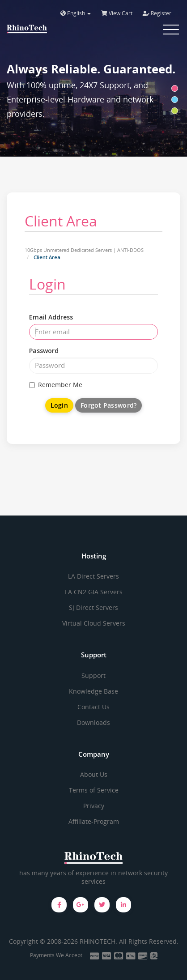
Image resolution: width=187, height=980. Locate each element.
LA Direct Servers (93, 576)
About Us (94, 774)
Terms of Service (94, 790)
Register (157, 13)
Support (93, 675)
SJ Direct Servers (93, 607)
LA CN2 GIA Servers (94, 592)
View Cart (117, 13)
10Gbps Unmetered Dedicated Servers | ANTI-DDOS (84, 250)
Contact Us (93, 707)
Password (44, 351)
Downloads (93, 722)
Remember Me (56, 385)
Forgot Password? (108, 405)
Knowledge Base (93, 691)
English (76, 13)
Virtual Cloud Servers (94, 623)
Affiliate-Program (94, 821)
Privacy (94, 806)
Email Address (51, 317)
